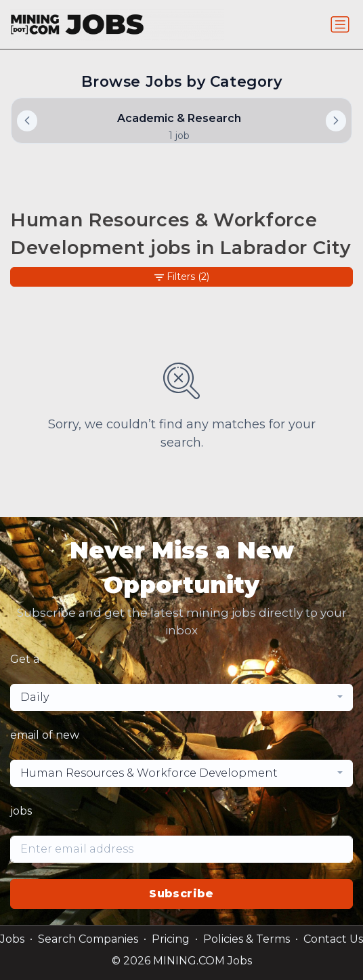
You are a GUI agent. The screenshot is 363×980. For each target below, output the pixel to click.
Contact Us (333, 939)
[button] (336, 121)
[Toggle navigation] (340, 24)
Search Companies (88, 939)
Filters (182, 277)
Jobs (12, 939)
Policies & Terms (247, 939)
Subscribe (181, 894)
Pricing (171, 939)
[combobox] (181, 697)
